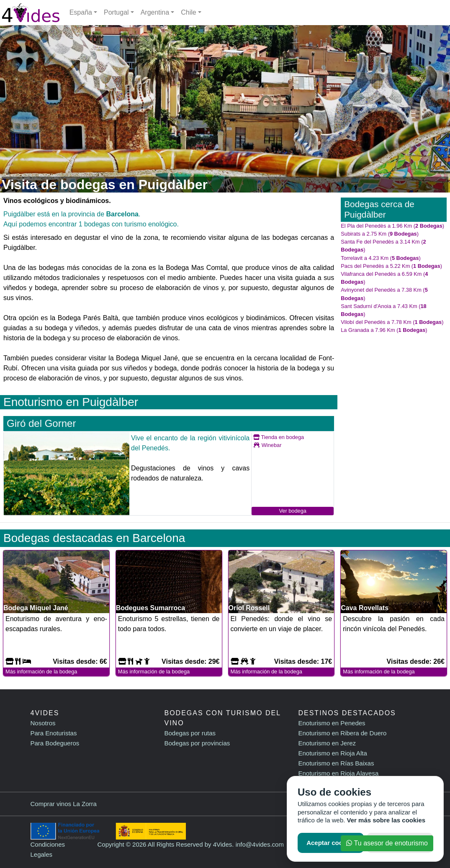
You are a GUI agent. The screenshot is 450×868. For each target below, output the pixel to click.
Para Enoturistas (54, 733)
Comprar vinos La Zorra (64, 804)
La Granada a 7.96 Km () (384, 330)
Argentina (155, 12)
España (81, 12)
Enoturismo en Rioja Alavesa (338, 773)
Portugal (116, 12)
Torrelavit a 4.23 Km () (381, 258)
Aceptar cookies (331, 843)
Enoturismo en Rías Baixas (336, 763)
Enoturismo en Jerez (327, 743)
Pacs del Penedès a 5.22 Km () (391, 266)
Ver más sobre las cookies (386, 820)
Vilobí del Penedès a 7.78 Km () (392, 322)
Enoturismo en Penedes (332, 723)
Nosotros (43, 723)
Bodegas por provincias (197, 743)
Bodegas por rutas (190, 733)
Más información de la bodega (41, 672)
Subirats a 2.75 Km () (380, 234)
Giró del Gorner (41, 423)
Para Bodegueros (55, 743)
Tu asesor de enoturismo (387, 843)
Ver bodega (292, 511)
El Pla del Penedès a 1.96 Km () (392, 226)
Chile (188, 12)
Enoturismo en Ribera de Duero (342, 733)
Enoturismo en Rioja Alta (332, 753)
